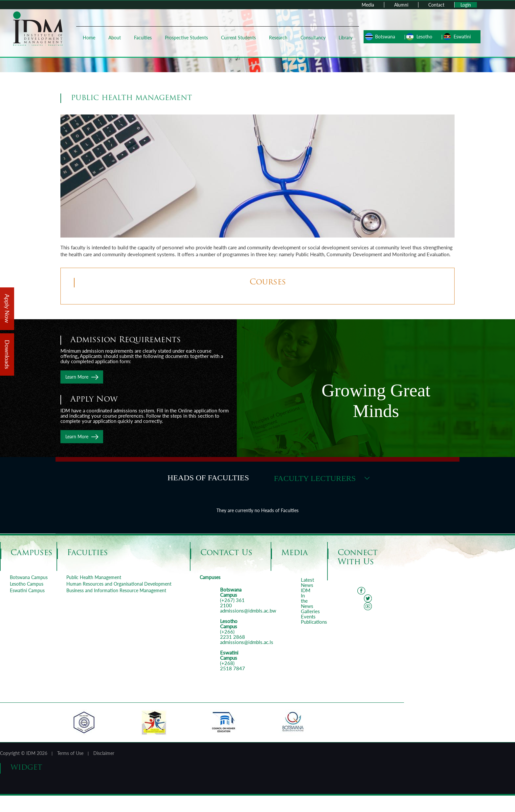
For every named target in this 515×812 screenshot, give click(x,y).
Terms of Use (70, 753)
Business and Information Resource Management (116, 590)
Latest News (307, 582)
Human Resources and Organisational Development (119, 584)
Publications (314, 622)
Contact (436, 5)
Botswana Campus (29, 577)
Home (88, 38)
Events (308, 616)
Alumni (401, 5)
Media (368, 5)
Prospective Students (186, 38)
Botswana (383, 37)
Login (466, 5)
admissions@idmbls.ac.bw (248, 611)
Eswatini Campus (27, 590)
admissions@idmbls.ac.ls (247, 642)
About (114, 38)
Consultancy (312, 38)
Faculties (142, 38)
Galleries (310, 611)
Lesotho (423, 37)
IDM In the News (307, 598)
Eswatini (460, 37)
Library (345, 38)
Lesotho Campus (27, 584)
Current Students (238, 38)
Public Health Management (94, 577)
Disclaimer (104, 753)
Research (278, 38)
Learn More (77, 377)
